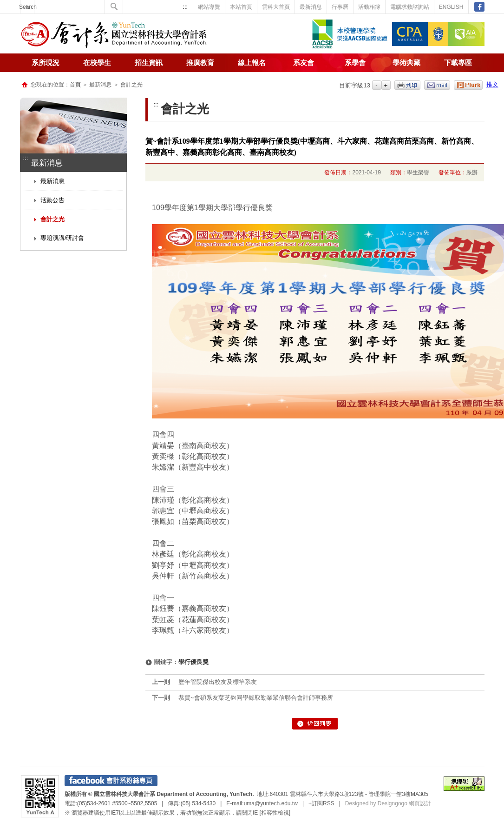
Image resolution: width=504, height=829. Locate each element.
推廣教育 (200, 63)
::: (185, 7)
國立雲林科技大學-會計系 (114, 35)
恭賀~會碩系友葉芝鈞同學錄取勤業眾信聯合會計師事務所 (256, 698)
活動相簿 (369, 7)
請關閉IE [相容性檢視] (263, 813)
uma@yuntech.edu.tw (271, 803)
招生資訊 (149, 63)
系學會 (355, 63)
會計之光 (52, 219)
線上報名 (252, 63)
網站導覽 (209, 7)
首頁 (75, 85)
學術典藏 (406, 63)
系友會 (304, 63)
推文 (492, 84)
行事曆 (340, 7)
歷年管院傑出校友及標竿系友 (218, 682)
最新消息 (311, 7)
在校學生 (97, 63)
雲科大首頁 (276, 7)
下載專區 (458, 63)
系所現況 (46, 63)
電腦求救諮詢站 (410, 7)
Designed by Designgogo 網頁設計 (388, 803)
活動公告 (52, 200)
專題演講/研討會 (62, 238)
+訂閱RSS (321, 803)
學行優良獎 (193, 662)
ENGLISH (451, 7)
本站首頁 (241, 7)
